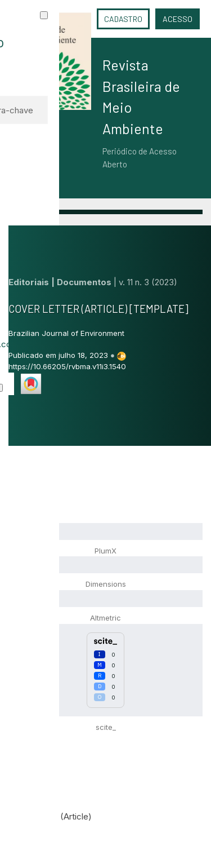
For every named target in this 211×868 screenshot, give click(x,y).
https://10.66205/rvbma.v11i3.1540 (67, 366)
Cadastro (123, 19)
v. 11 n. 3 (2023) (148, 282)
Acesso (178, 19)
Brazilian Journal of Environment (66, 333)
